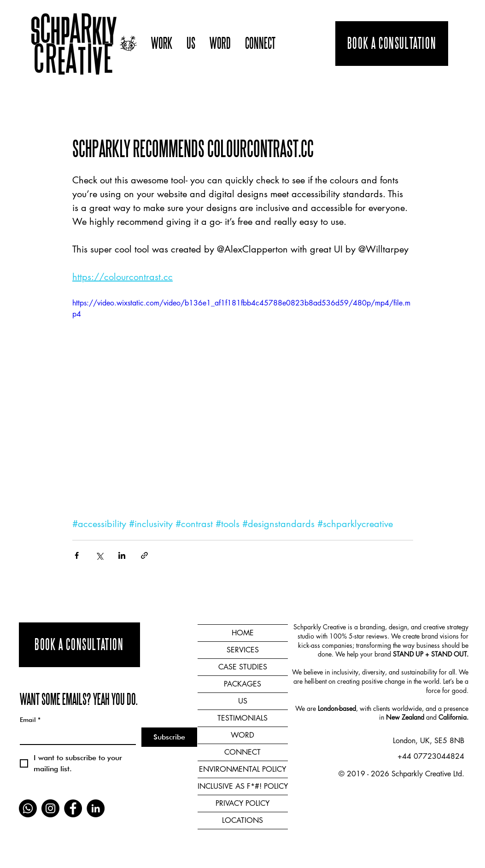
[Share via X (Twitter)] (99, 555)
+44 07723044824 (431, 756)
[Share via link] (144, 555)
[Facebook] (73, 808)
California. (453, 717)
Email (30, 720)
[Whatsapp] (28, 808)
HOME (243, 633)
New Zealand (405, 717)
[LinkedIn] (96, 808)
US (243, 701)
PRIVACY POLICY (242, 803)
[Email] (75, 736)
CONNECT (242, 752)
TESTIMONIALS (242, 718)
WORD (242, 735)
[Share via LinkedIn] (122, 555)
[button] (162, 44)
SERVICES (243, 650)
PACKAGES (242, 684)
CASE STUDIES (243, 667)
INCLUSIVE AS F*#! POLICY (243, 786)
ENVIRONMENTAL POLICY (242, 769)
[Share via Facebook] (77, 555)
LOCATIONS (242, 820)
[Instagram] (50, 808)
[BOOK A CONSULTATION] (392, 44)
